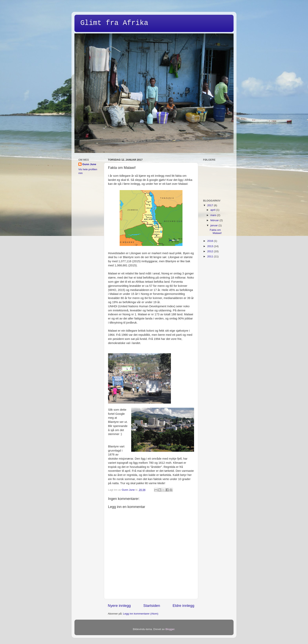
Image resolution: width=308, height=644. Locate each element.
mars (214, 215)
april (213, 210)
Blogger (170, 629)
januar (214, 225)
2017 (211, 205)
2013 (211, 246)
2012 (211, 251)
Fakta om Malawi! (216, 231)
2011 (211, 256)
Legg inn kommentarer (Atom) (141, 614)
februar (215, 220)
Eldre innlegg (183, 606)
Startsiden (152, 606)
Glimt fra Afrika (114, 23)
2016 (211, 241)
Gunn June (89, 164)
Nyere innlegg (119, 606)
